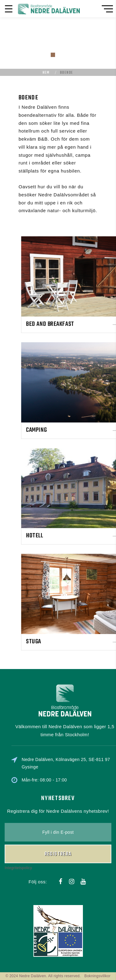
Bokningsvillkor (98, 976)
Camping (80, 430)
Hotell (78, 536)
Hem (46, 73)
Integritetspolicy (18, 842)
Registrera (58, 829)
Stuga (77, 642)
